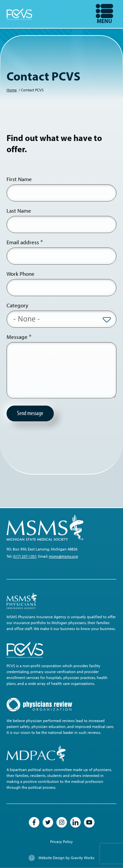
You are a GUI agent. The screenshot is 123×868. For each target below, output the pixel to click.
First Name (19, 179)
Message (17, 337)
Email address (23, 242)
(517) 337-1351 (25, 556)
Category (17, 305)
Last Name (19, 211)
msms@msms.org (63, 556)
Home (12, 90)
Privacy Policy (61, 842)
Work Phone (20, 274)
